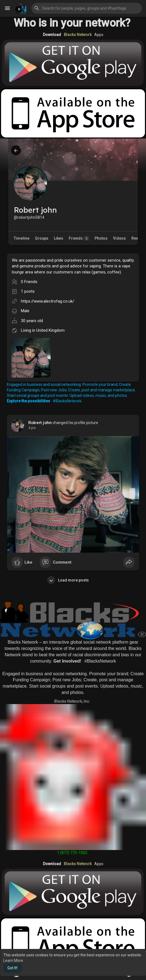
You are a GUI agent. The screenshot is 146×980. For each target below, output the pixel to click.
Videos (119, 238)
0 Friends (29, 282)
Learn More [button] (13, 960)
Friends (79, 238)
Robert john (40, 423)
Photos (101, 238)
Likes (59, 238)
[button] (87, 8)
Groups (42, 238)
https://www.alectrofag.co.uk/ (48, 301)
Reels (137, 238)
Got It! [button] (12, 968)
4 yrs (32, 428)
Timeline (22, 238)
